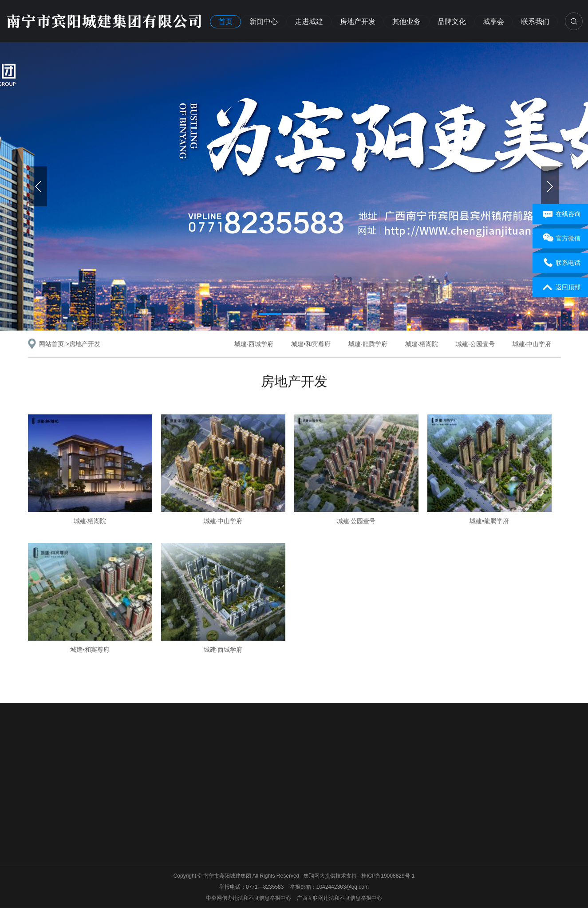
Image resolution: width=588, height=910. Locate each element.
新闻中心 (264, 22)
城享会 (493, 22)
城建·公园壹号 (475, 344)
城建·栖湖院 (422, 344)
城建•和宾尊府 (311, 344)
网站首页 (51, 344)
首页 (225, 22)
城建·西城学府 (254, 344)
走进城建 (309, 22)
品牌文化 (452, 22)
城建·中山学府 (532, 344)
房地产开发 (358, 22)
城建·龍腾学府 (368, 344)
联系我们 (535, 22)
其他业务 (406, 22)
